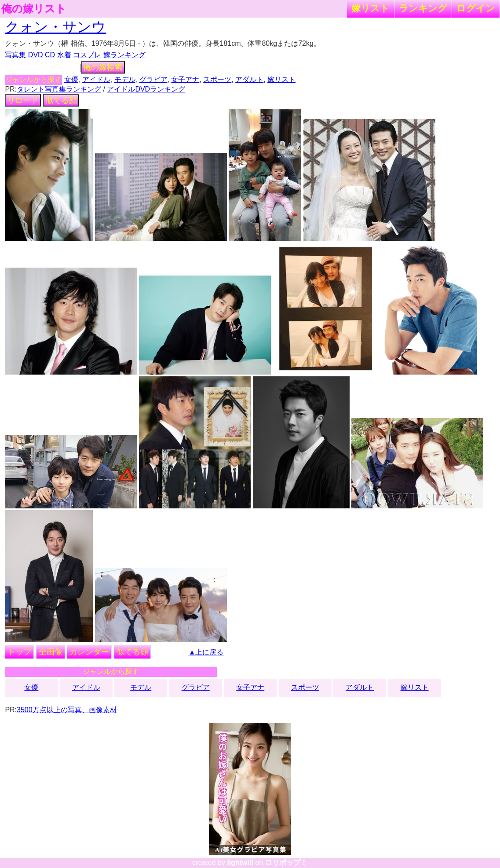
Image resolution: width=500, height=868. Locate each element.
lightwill (240, 862)
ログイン (476, 8)
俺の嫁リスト (34, 9)
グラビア (153, 79)
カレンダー (89, 652)
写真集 (15, 55)
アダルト (249, 79)
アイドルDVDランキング (146, 89)
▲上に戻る (206, 652)
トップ (19, 652)
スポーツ (217, 79)
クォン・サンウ (55, 27)
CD (50, 55)
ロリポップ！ (286, 862)
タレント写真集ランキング (59, 89)
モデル (125, 79)
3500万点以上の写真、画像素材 (67, 710)
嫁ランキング (124, 55)
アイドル (96, 79)
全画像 (51, 652)
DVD (36, 55)
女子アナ (185, 79)
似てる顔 (61, 100)
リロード (23, 100)
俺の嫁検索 (103, 67)
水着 (64, 55)
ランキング (423, 8)
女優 (71, 79)
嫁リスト (370, 8)
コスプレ (87, 55)
